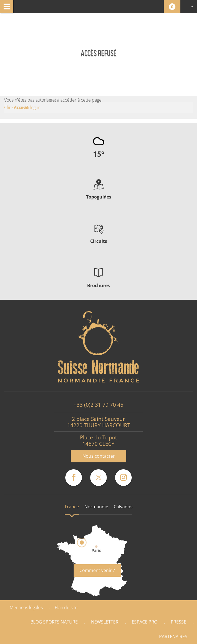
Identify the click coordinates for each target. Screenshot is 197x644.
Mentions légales (26, 607)
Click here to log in (22, 107)
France (72, 507)
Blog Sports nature (54, 622)
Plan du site (66, 607)
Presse (178, 622)
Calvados (123, 507)
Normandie (96, 507)
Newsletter (105, 622)
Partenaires (173, 637)
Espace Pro (145, 622)
